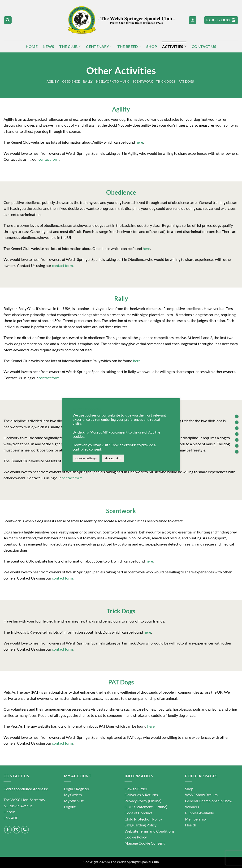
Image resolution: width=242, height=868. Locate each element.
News (48, 46)
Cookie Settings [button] (86, 458)
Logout (70, 807)
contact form (49, 159)
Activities (174, 46)
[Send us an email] (16, 830)
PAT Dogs (186, 82)
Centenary (99, 46)
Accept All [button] (113, 458)
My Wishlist (74, 801)
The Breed (129, 46)
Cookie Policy (136, 837)
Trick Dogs (166, 82)
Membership (195, 819)
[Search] (8, 20)
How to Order (136, 789)
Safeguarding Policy (140, 825)
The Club (70, 46)
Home (32, 46)
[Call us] (25, 830)
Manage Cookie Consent (145, 843)
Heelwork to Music (113, 82)
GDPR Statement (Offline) (146, 807)
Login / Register (77, 789)
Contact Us (204, 46)
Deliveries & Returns (141, 795)
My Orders (73, 795)
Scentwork (143, 82)
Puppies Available (199, 813)
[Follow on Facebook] (8, 830)
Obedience (71, 82)
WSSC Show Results (201, 795)
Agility (53, 82)
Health (191, 825)
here (139, 142)
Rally (88, 82)
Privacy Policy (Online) (143, 801)
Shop (152, 46)
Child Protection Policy (143, 819)
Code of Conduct (138, 813)
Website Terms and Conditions (149, 831)
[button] (193, 20)
